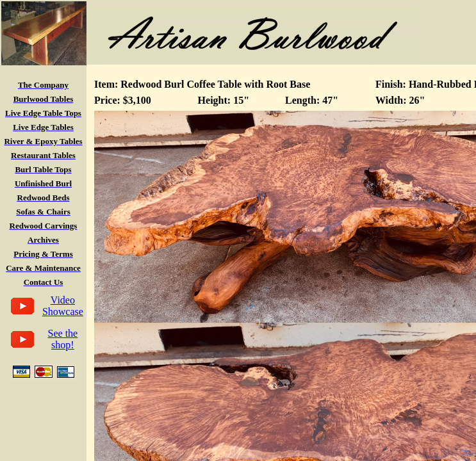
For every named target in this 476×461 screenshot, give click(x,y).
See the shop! (63, 339)
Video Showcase (63, 306)
